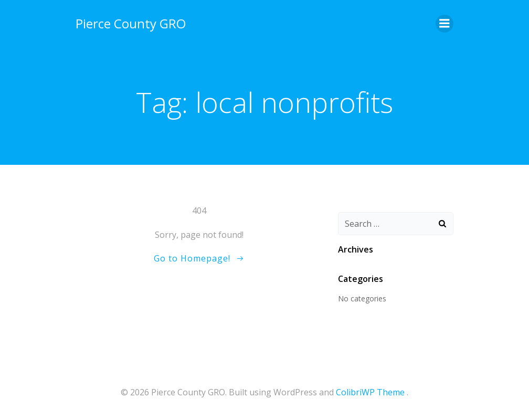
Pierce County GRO (131, 23)
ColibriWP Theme (370, 392)
